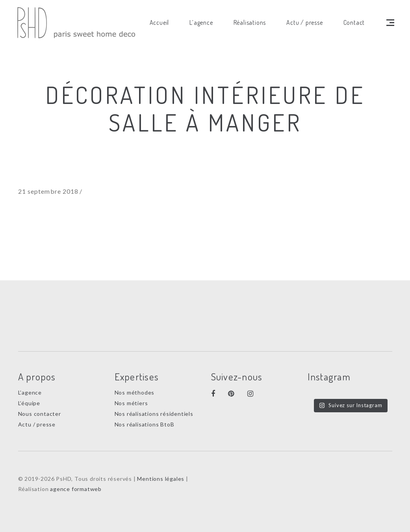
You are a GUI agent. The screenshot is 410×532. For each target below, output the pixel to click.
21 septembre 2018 (48, 191)
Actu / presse (37, 424)
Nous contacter (40, 414)
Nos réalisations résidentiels (154, 414)
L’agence (30, 392)
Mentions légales (161, 479)
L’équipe (29, 403)
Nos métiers (131, 403)
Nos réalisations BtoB (145, 424)
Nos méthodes (135, 392)
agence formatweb (76, 489)
